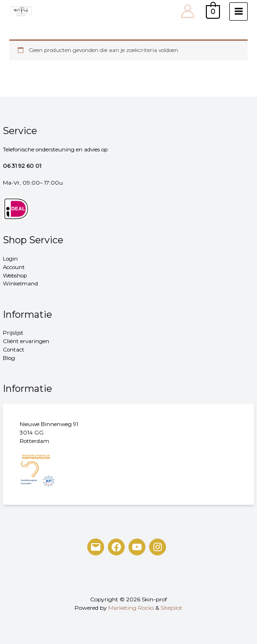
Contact (14, 350)
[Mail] (96, 547)
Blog (9, 358)
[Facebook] (116, 547)
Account (14, 267)
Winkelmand (20, 284)
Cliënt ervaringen (26, 341)
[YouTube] (137, 547)
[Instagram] (158, 547)
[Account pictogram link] (188, 11)
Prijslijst (13, 333)
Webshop (15, 276)
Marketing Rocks (131, 608)
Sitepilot (171, 608)
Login (10, 259)
